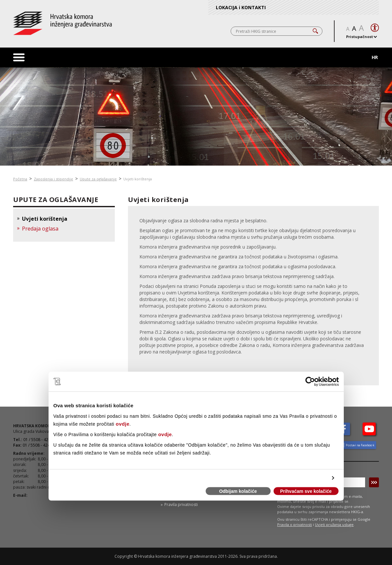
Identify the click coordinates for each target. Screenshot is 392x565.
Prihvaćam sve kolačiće (306, 491)
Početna (20, 179)
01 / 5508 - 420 (37, 440)
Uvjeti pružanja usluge (334, 525)
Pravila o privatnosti (295, 525)
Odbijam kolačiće (238, 491)
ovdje (123, 424)
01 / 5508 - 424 (36, 445)
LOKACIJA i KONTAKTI (241, 7)
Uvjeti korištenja (138, 179)
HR (375, 57)
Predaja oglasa (40, 229)
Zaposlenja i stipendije (53, 179)
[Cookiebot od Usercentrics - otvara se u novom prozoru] (310, 382)
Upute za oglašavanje (98, 179)
